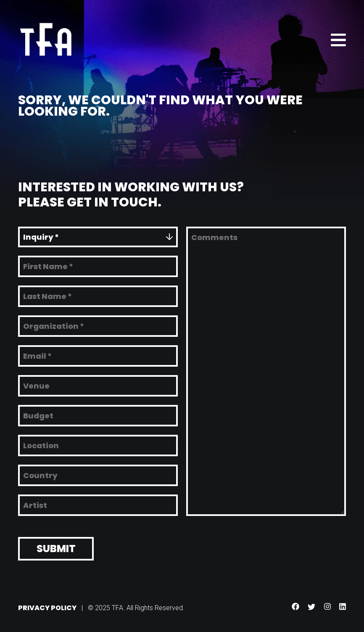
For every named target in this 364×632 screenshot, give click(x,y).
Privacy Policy (47, 606)
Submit (56, 546)
